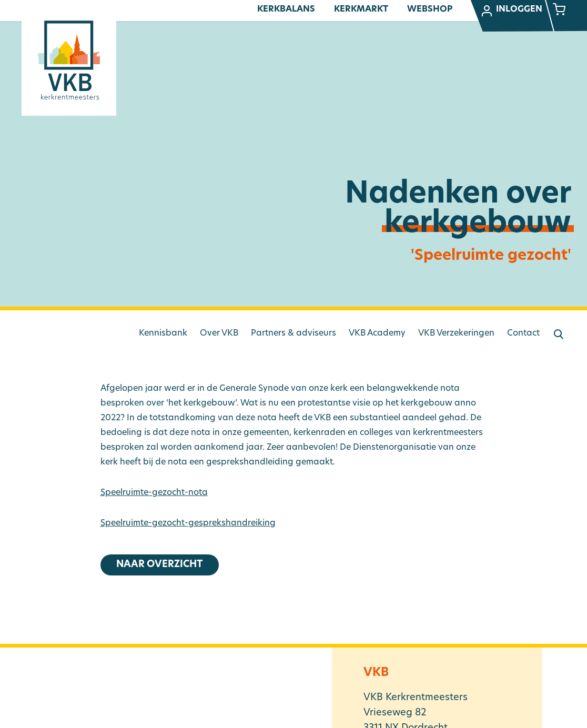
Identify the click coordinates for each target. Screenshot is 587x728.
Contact (523, 333)
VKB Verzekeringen (456, 333)
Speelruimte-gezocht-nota (154, 493)
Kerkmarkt (361, 9)
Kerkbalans (286, 9)
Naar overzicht (160, 565)
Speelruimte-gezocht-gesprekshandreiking (188, 523)
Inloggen (511, 11)
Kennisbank (163, 333)
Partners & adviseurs (293, 333)
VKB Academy (377, 333)
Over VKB (219, 333)
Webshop (430, 9)
